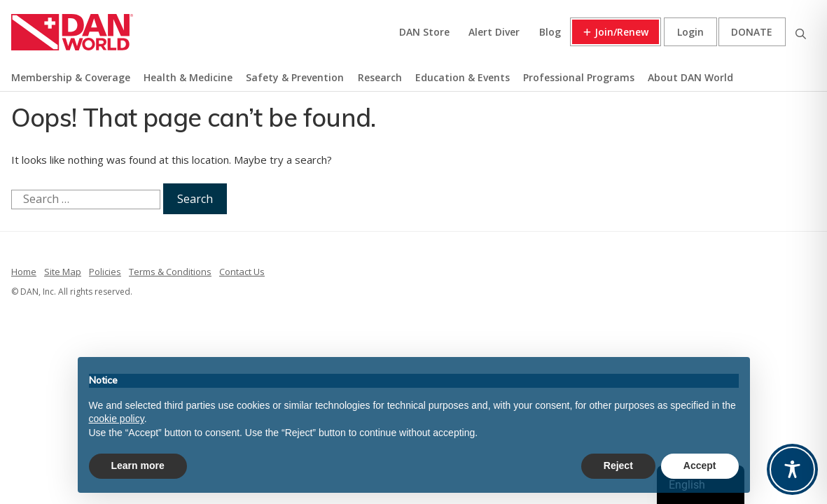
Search (800, 32)
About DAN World (690, 77)
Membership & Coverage (71, 77)
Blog (550, 32)
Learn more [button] (138, 465)
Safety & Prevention (295, 77)
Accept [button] (700, 465)
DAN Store (424, 32)
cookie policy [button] (117, 419)
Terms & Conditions (170, 272)
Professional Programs (579, 77)
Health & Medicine (188, 77)
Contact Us (242, 272)
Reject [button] (618, 465)
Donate (752, 32)
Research (380, 77)
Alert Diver (494, 32)
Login (690, 32)
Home (24, 272)
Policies (105, 272)
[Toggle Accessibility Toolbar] (792, 469)
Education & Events (463, 77)
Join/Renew (621, 32)
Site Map (63, 272)
